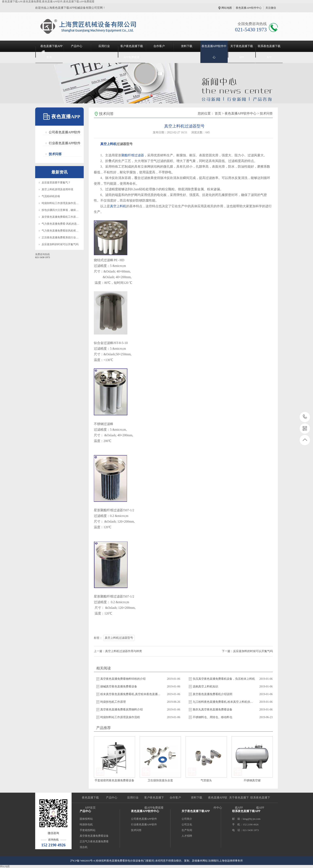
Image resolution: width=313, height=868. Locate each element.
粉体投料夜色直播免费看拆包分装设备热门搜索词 (125, 861)
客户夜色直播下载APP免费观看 (132, 52)
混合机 (84, 847)
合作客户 (159, 46)
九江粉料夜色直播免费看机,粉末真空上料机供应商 (224, 702)
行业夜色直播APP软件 (65, 143)
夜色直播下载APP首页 (52, 52)
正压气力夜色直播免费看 (94, 841)
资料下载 (187, 46)
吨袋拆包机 (86, 824)
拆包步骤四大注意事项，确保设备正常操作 (67, 210)
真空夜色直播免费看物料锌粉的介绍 (123, 679)
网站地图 (227, 8)
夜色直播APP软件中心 (249, 8)
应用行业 (104, 46)
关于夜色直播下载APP (242, 52)
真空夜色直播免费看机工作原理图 (61, 217)
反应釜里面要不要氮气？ (56, 183)
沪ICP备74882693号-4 (82, 861)
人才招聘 (187, 836)
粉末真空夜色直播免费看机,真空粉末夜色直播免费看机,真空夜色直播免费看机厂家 (132, 694)
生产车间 (187, 830)
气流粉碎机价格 (51, 196)
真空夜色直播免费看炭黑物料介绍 (122, 710)
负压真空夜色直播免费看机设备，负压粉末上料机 (224, 679)
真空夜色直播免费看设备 (94, 836)
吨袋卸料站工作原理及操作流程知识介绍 (65, 203)
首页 (218, 113)
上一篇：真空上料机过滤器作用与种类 (118, 651)
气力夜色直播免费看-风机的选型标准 (63, 224)
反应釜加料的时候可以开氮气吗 (60, 244)
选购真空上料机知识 (205, 687)
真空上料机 (108, 144)
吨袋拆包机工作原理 (113, 702)
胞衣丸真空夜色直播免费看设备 (213, 710)
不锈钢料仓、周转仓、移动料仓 (213, 717)
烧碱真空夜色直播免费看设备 (119, 687)
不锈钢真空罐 (252, 780)
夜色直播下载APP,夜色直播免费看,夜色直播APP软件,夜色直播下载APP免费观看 (48, 2)
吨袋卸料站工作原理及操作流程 (120, 717)
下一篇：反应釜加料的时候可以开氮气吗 (247, 651)
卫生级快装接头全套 (160, 780)
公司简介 (187, 819)
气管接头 (206, 780)
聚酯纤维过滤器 (133, 155)
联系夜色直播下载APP (269, 52)
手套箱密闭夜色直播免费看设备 (114, 780)
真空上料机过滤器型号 (119, 638)
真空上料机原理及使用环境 (57, 189)
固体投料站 (86, 819)
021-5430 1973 (305, 417)
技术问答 (55, 154)
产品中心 (77, 46)
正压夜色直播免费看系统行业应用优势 (64, 237)
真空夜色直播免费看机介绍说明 (213, 694)
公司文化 (187, 824)
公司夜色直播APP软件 (65, 132)
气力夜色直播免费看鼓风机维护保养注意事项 (68, 231)
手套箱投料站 (88, 830)
